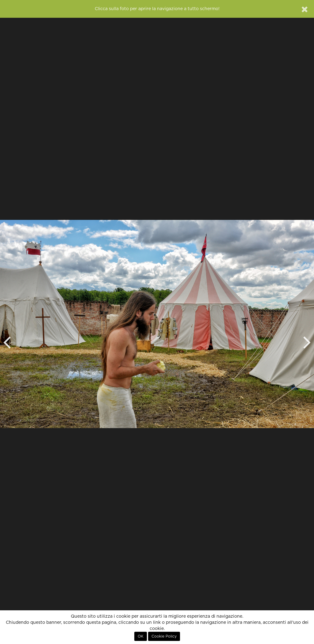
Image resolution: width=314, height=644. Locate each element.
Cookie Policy (164, 636)
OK (141, 636)
